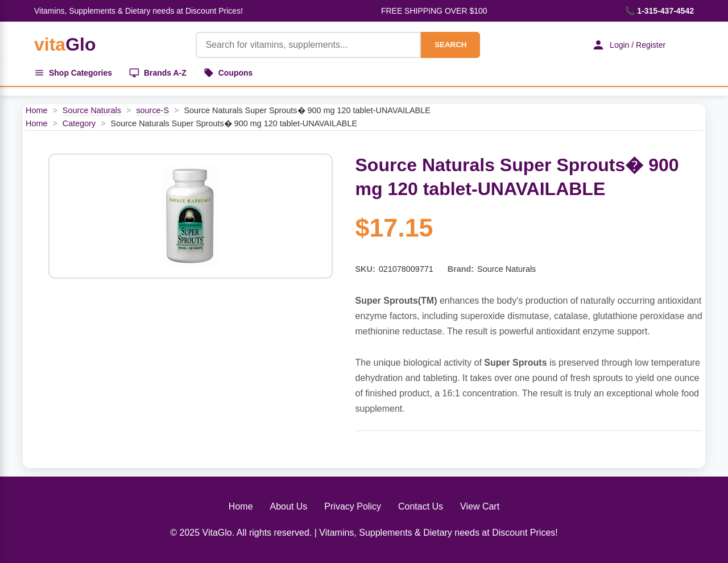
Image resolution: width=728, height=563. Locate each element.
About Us (289, 506)
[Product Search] (308, 45)
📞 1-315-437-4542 (659, 11)
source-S (152, 110)
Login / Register (628, 45)
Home (36, 110)
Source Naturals (92, 110)
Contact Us (421, 506)
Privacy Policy (353, 506)
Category (79, 123)
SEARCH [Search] (450, 45)
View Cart (480, 506)
